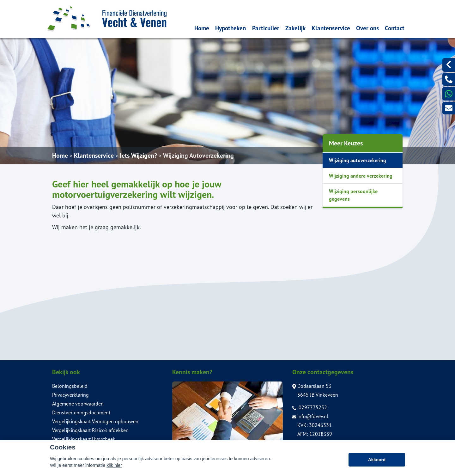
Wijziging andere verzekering (361, 176)
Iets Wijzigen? (138, 156)
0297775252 (310, 407)
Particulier (266, 28)
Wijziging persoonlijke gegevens (353, 195)
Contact (395, 28)
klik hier (114, 466)
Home (202, 28)
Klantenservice (331, 28)
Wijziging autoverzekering (358, 160)
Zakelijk (295, 28)
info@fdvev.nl (310, 416)
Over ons (367, 28)
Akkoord (377, 460)
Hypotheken (231, 28)
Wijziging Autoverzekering (198, 156)
